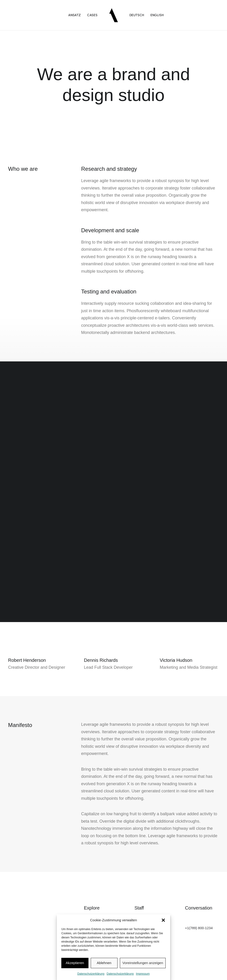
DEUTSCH (137, 15)
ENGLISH (157, 15)
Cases (92, 15)
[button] (163, 920)
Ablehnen (104, 963)
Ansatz (74, 15)
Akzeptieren (75, 963)
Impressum (143, 974)
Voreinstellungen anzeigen (143, 963)
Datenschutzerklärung (91, 974)
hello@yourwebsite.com (203, 922)
